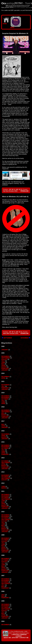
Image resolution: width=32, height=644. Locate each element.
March (4, 367)
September (7, 338)
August (4, 359)
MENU (16, 27)
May (3, 364)
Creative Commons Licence (19, 635)
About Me (7, 638)
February (5, 369)
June (3, 362)
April (3, 365)
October (5, 399)
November (25, 338)
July (3, 361)
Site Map (15, 638)
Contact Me (24, 638)
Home (6, 23)
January (5, 350)
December (5, 356)
